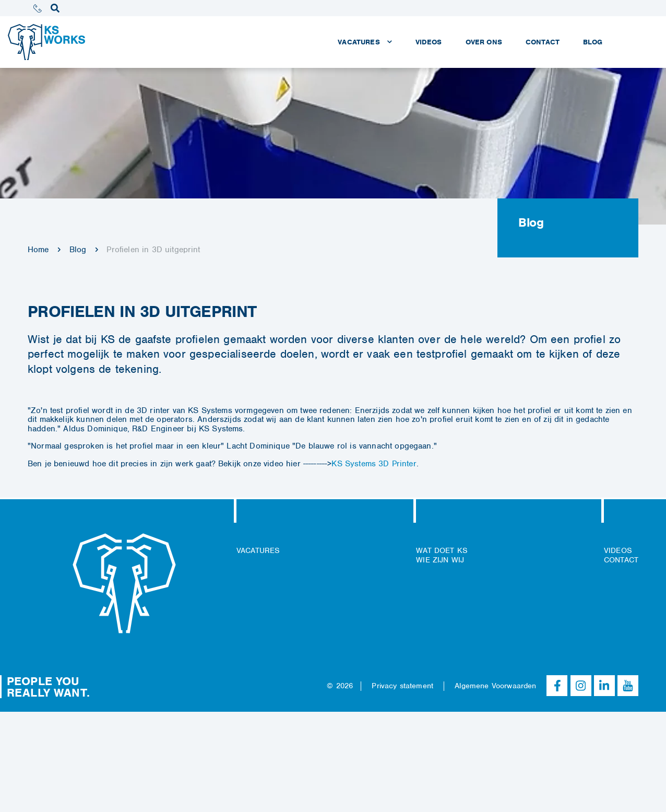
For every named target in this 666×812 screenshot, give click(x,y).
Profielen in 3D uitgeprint (153, 250)
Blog (78, 250)
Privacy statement (402, 686)
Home (38, 250)
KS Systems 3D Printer (374, 464)
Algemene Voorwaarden (495, 686)
